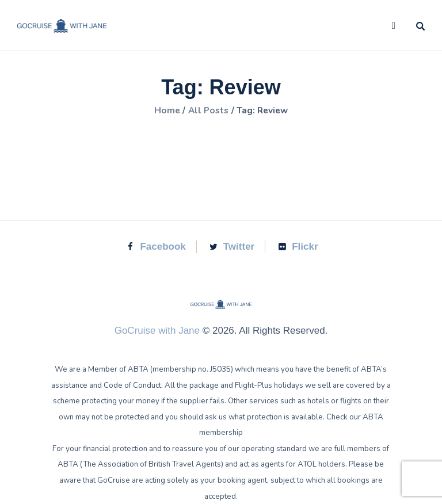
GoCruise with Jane (157, 331)
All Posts (208, 110)
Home (165, 110)
